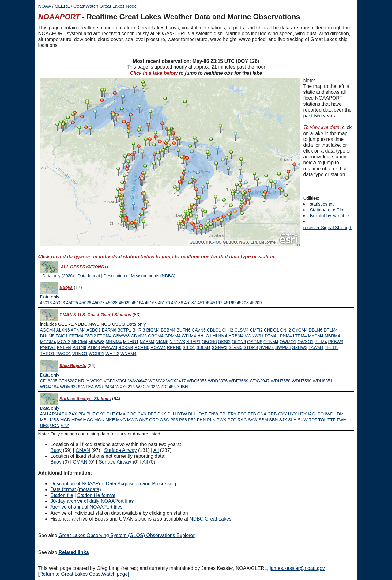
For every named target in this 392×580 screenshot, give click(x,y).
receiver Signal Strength (328, 227)
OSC (164, 420)
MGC (88, 420)
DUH (193, 414)
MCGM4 (48, 342)
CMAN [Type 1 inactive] (80, 462)
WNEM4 (128, 354)
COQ (132, 414)
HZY (302, 414)
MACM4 (316, 336)
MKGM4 (79, 342)
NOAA (44, 6)
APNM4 (78, 330)
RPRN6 (174, 347)
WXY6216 (125, 387)
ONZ (144, 420)
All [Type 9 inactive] (145, 462)
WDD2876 (218, 381)
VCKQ (96, 381)
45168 (151, 303)
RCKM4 (126, 347)
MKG (121, 420)
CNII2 (286, 330)
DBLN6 (316, 330)
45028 (112, 303)
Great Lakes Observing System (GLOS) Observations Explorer (127, 535)
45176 (164, 303)
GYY (283, 414)
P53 (174, 420)
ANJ (44, 414)
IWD (329, 414)
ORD (154, 420)
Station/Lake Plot (327, 210)
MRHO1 (131, 342)
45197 (216, 303)
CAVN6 (199, 330)
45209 (256, 303)
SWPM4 (283, 347)
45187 (190, 303)
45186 (177, 303)
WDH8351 (323, 381)
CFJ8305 (49, 381)
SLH (292, 420)
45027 (98, 303)
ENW (213, 414)
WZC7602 (146, 387)
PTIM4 (94, 347)
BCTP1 (124, 330)
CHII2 (228, 330)
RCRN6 (142, 347)
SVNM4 (267, 347)
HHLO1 (204, 336)
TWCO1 (64, 354)
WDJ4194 (49, 387)
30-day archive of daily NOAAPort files (92, 501)
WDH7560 (302, 381)
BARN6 (109, 330)
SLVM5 (235, 347)
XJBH (183, 387)
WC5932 (156, 381)
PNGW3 (48, 347)
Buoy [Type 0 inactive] (56, 462)
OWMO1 (288, 342)
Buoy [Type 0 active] (56, 450)
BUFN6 (183, 330)
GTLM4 (189, 336)
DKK (162, 414)
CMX (121, 414)
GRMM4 (172, 336)
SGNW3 (219, 347)
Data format (89, 276)
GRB (272, 414)
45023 (59, 303)
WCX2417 (176, 381)
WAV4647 (138, 381)
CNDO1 (271, 330)
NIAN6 (162, 342)
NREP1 (193, 342)
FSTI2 (90, 336)
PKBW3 (336, 342)
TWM (342, 420)
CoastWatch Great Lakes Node (105, 6)
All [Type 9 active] (156, 450)
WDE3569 (239, 381)
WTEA (88, 387)
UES (44, 426)
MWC (132, 420)
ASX (63, 414)
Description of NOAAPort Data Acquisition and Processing (113, 484)
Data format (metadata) (75, 489)
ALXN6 (63, 330)
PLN (211, 420)
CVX (142, 414)
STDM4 (251, 347)
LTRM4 (300, 336)
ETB (252, 414)
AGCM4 (47, 330)
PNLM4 (64, 347)
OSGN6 (255, 342)
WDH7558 (281, 381)
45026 (85, 303)
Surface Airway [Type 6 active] (121, 450)
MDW (77, 420)
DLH (172, 414)
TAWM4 (316, 347)
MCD (65, 420)
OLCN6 (239, 342)
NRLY (84, 381)
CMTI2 (256, 330)
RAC (242, 420)
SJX (283, 420)
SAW (253, 420)
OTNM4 (271, 342)
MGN (99, 420)
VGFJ (109, 381)
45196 (203, 303)
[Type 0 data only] (49, 297)
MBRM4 (332, 336)
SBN (274, 420)
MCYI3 (64, 342)
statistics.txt (322, 204)
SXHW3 (300, 347)
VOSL (121, 381)
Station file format (96, 495)
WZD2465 (166, 387)
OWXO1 (305, 342)
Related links (74, 552)
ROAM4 (158, 347)
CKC (101, 414)
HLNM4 (220, 336)
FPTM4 (76, 336)
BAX (73, 414)
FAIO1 (62, 336)
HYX (293, 414)
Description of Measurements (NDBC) (139, 276)
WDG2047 (260, 381)
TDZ (313, 420)
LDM (339, 414)
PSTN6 (79, 347)
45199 (230, 303)
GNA (262, 414)
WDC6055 (197, 381)
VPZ (65, 426)
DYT (203, 414)
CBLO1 (214, 330)
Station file (62, 495)
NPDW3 (177, 342)
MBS (55, 420)
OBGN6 (209, 342)
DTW (182, 414)
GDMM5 (139, 336)
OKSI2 (224, 342)
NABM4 (147, 342)
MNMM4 (114, 342)
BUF (91, 414)
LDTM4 (269, 336)
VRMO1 (80, 354)
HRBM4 (236, 336)
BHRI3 (139, 330)
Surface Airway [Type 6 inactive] (115, 462)
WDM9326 (70, 387)
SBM (263, 420)
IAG (311, 414)
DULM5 (47, 336)
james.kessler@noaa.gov (297, 568)
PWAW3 (109, 347)
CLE (111, 414)
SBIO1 (189, 347)
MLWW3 (96, 342)
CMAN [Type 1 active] (83, 450)
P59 (192, 420)
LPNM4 (285, 336)
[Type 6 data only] (49, 408)
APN (53, 414)
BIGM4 (153, 330)
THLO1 (332, 347)
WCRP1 (97, 354)
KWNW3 (253, 336)
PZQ (232, 420)
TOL (322, 420)
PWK (221, 420)
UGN (55, 426)
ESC (242, 414)
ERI (223, 414)
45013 (46, 303)
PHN (202, 420)
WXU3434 (104, 387)
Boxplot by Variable (329, 216)
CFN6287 (68, 381)
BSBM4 (168, 330)
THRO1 (47, 354)
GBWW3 (121, 336)
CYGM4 (300, 330)
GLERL (62, 6)
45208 (243, 303)
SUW (303, 420)
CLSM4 (241, 330)
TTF (331, 420)
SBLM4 (203, 347)
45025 (72, 303)
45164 (138, 303)
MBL (44, 420)
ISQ (320, 414)
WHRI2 (112, 354)
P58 (183, 420)
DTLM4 (331, 330)
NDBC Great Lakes (211, 519)
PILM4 (321, 342)
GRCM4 (156, 336)
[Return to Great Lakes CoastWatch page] (83, 574)
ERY (232, 414)
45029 (124, 303)
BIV (82, 414)
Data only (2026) (58, 276)
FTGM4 (104, 336)
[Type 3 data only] (49, 375)
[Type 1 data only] (136, 324)
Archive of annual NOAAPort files (86, 507)
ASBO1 (94, 330)
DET (152, 414)
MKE (110, 420)
